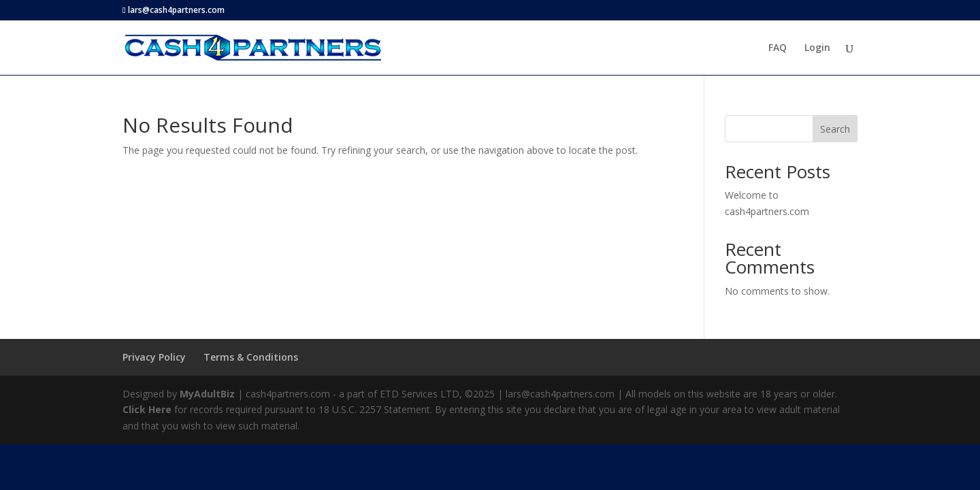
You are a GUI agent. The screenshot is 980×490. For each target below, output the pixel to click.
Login (817, 48)
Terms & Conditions (251, 357)
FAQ (778, 48)
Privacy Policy (154, 357)
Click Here (147, 409)
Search (835, 129)
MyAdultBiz (207, 394)
